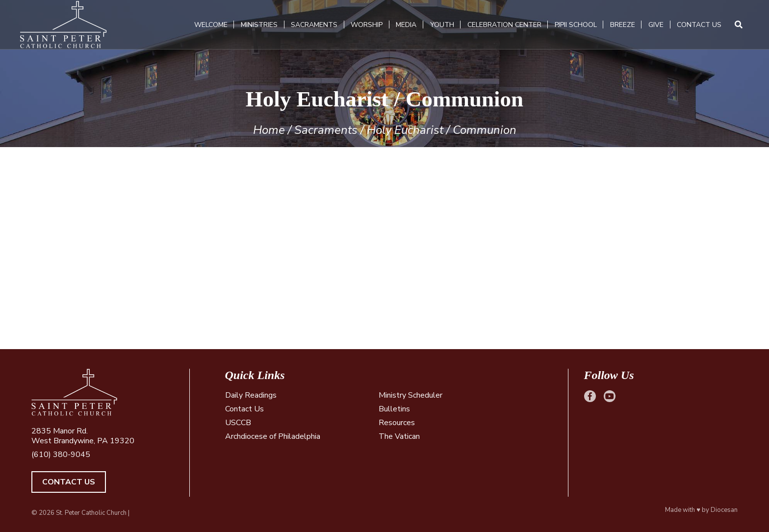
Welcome (211, 25)
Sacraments (314, 25)
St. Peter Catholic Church (91, 513)
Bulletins (394, 409)
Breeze (623, 25)
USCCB (238, 423)
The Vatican (399, 436)
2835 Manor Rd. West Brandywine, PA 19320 (83, 436)
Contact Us (699, 25)
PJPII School (576, 25)
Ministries (259, 25)
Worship (367, 25)
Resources (397, 423)
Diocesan (724, 510)
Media (406, 25)
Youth (442, 25)
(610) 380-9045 (61, 455)
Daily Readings (251, 395)
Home (269, 130)
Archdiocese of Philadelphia (273, 436)
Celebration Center (504, 25)
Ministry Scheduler (410, 395)
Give (656, 25)
